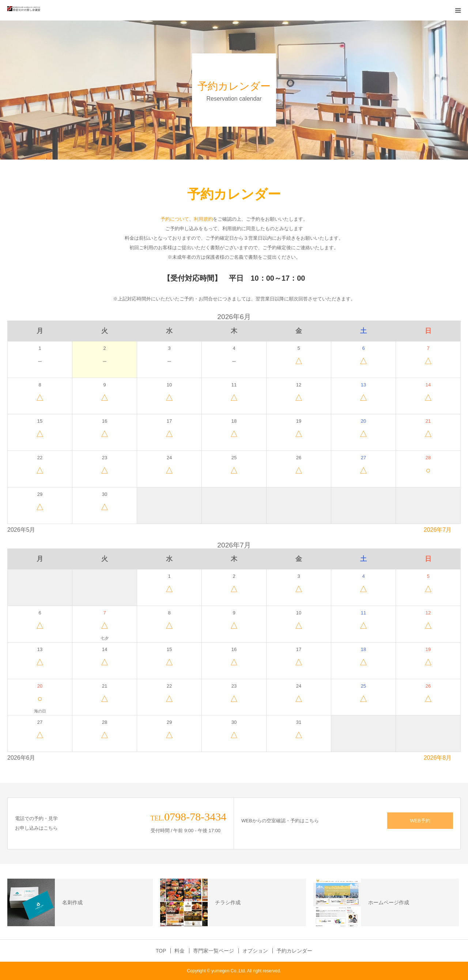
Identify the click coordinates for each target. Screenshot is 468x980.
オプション (255, 951)
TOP (161, 951)
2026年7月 (438, 530)
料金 (180, 951)
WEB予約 (420, 821)
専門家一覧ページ (214, 951)
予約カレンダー (294, 951)
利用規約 (203, 219)
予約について (175, 219)
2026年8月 (438, 758)
